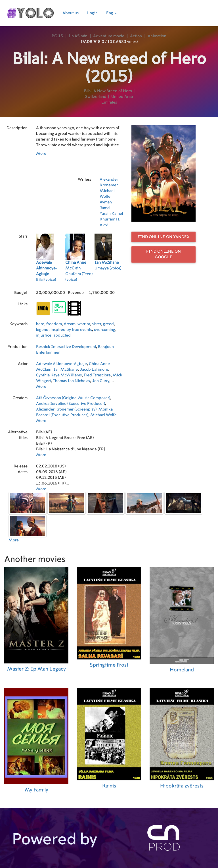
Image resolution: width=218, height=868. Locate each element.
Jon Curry (101, 381)
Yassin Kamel (111, 214)
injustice (44, 335)
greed (108, 324)
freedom (54, 324)
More (41, 154)
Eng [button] (112, 13)
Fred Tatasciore (97, 375)
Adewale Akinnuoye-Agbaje (61, 364)
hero (40, 324)
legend (42, 330)
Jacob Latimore (94, 370)
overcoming (105, 330)
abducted (62, 335)
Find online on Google (163, 254)
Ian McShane (66, 370)
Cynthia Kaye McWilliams (59, 375)
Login (92, 13)
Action (136, 36)
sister (97, 324)
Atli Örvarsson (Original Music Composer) (73, 398)
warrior (84, 324)
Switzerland (96, 97)
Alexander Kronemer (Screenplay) (66, 409)
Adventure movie (109, 36)
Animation (157, 36)
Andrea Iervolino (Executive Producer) (71, 404)
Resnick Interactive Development (66, 347)
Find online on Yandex (164, 237)
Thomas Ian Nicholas (71, 381)
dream (70, 324)
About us (71, 13)
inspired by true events (71, 330)
